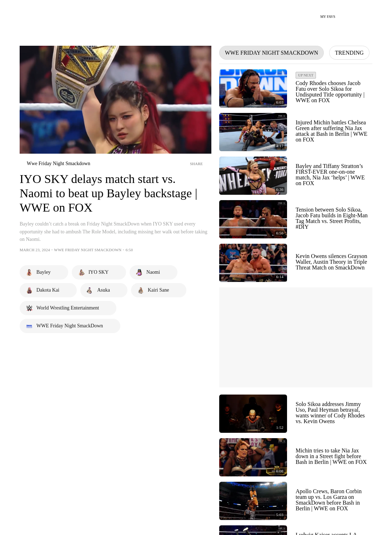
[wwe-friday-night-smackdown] (55, 164)
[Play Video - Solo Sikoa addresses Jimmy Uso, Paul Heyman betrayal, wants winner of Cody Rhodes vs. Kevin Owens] (253, 414)
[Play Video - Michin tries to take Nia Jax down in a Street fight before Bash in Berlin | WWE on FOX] (253, 457)
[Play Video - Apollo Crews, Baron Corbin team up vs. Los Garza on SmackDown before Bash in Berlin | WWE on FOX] (253, 501)
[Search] (345, 14)
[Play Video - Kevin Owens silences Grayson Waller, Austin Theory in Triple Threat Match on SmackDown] (253, 263)
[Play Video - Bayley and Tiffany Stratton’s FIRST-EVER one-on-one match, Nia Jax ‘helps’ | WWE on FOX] (253, 176)
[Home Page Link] (37, 13)
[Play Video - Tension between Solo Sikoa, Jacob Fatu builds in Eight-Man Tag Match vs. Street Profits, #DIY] (253, 219)
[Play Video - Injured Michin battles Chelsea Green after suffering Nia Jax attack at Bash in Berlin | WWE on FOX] (253, 132)
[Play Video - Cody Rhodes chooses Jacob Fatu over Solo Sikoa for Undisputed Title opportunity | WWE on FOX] (253, 88)
